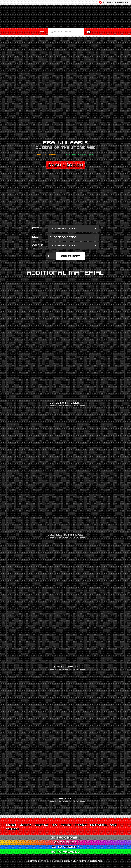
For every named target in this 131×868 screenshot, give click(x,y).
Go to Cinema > (66, 847)
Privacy (81, 825)
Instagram (98, 825)
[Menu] (42, 32)
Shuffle (41, 825)
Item (36, 228)
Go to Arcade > (65, 851)
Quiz (113, 825)
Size (35, 237)
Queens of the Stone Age (65, 147)
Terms (66, 825)
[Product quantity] (51, 256)
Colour (38, 245)
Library (25, 825)
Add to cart (71, 256)
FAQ (54, 825)
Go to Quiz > (65, 842)
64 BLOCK (54, 861)
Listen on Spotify (80, 154)
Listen (11, 825)
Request (13, 828)
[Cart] (89, 32)
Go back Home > (66, 837)
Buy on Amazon (49, 154)
